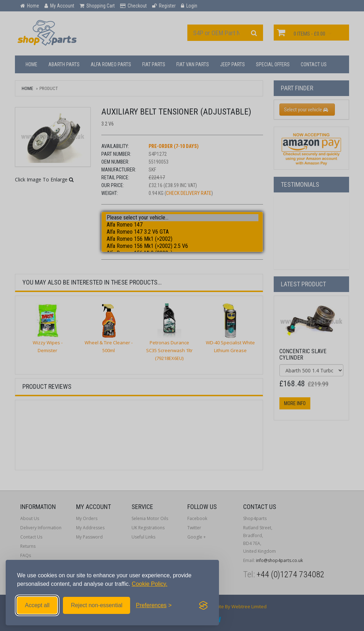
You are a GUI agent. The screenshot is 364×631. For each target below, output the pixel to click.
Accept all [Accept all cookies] (37, 605)
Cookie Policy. (150, 584)
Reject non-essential (97, 605)
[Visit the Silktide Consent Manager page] (203, 605)
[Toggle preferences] (154, 605)
